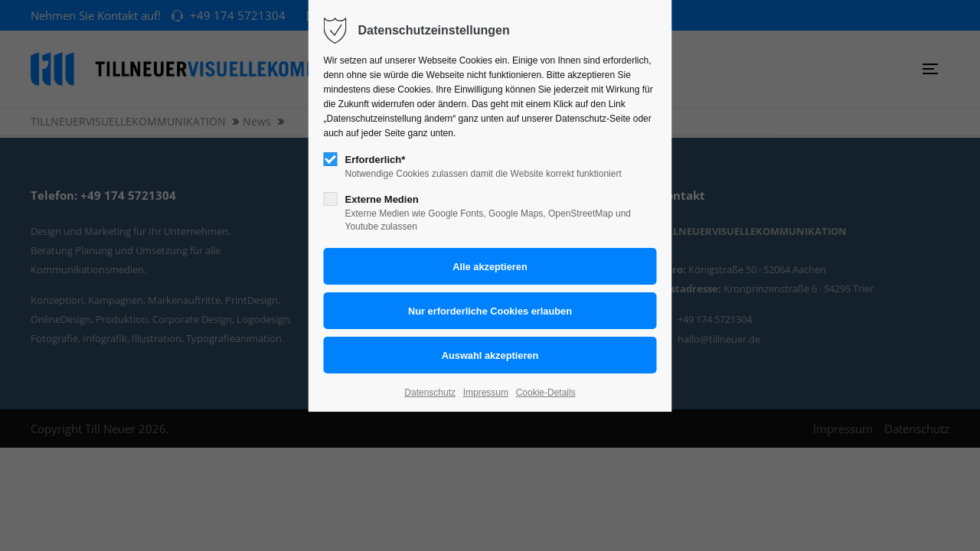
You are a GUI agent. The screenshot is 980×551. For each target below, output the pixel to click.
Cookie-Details (546, 393)
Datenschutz (430, 393)
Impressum (486, 393)
